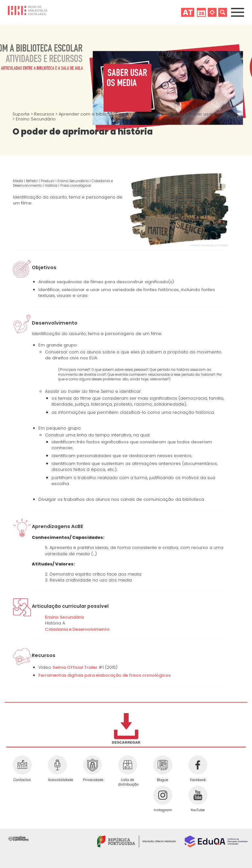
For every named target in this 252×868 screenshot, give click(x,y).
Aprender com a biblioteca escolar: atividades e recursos (122, 114)
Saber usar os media (212, 114)
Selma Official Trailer (75, 667)
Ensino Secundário (36, 119)
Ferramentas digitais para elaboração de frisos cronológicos (105, 675)
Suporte (22, 114)
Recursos (45, 114)
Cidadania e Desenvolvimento (77, 629)
